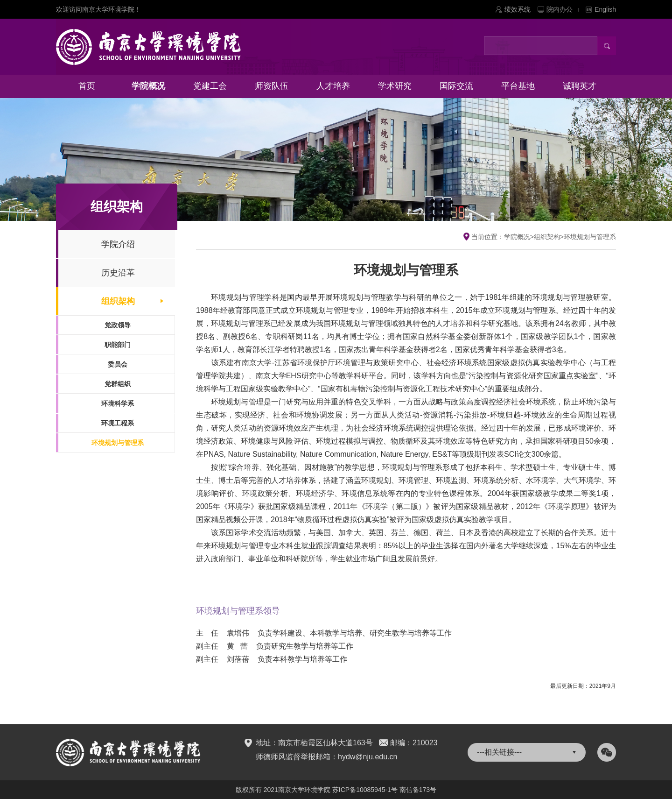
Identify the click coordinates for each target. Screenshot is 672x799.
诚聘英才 (580, 86)
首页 (87, 86)
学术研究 (395, 86)
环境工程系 (118, 423)
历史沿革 (118, 273)
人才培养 (333, 86)
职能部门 (118, 345)
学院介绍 (118, 244)
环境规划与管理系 (118, 443)
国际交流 (456, 86)
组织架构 (118, 301)
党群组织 (118, 384)
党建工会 (210, 86)
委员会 (118, 364)
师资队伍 (272, 86)
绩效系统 (518, 9)
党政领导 (118, 325)
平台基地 (518, 86)
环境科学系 (118, 403)
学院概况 (148, 86)
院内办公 (563, 9)
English (605, 9)
